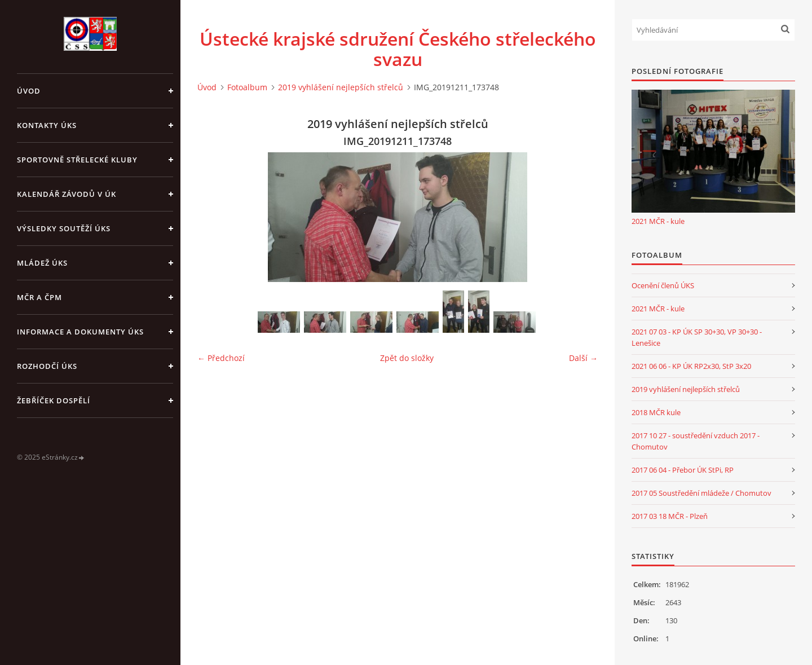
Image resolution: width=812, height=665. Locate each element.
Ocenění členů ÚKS (663, 285)
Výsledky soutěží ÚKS (64, 228)
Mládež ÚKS (42, 263)
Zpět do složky (407, 358)
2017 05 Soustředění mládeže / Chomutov (701, 493)
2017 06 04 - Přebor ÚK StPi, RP (683, 470)
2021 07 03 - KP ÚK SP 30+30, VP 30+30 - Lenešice (697, 337)
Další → (583, 358)
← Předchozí (221, 358)
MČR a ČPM (39, 297)
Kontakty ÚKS (47, 125)
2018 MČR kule (656, 412)
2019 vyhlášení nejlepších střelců (341, 87)
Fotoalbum (247, 87)
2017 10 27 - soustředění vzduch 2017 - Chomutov (696, 441)
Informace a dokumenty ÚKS (80, 332)
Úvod (29, 91)
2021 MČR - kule (658, 221)
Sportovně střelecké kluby (77, 160)
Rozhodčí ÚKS (47, 366)
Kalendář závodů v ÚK (67, 194)
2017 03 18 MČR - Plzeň (670, 516)
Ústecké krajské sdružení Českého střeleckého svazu (398, 49)
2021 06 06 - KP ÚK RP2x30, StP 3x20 (691, 366)
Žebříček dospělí (54, 400)
